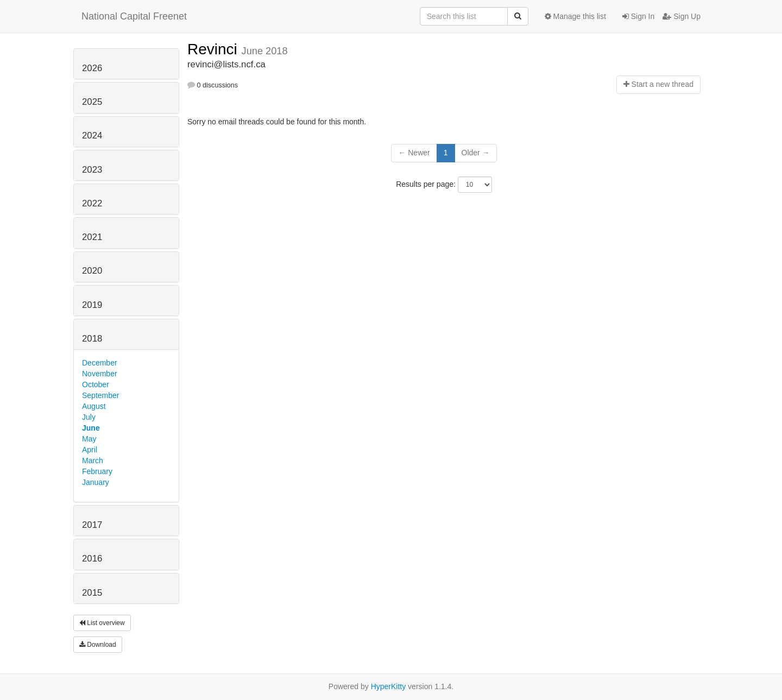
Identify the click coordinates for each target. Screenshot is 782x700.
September (100, 395)
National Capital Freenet (134, 16)
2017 (92, 525)
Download (98, 645)
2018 (92, 339)
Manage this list (575, 16)
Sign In (638, 16)
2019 (92, 305)
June (91, 428)
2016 (92, 559)
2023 (92, 170)
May (89, 439)
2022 (92, 203)
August (94, 406)
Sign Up (682, 16)
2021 (92, 237)
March (93, 461)
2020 (92, 271)
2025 (92, 102)
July (89, 417)
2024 (92, 135)
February (97, 471)
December (100, 363)
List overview (102, 623)
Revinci (215, 49)
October (96, 384)
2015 (92, 593)
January (96, 482)
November (100, 374)
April (90, 450)
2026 (92, 68)
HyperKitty (389, 686)
